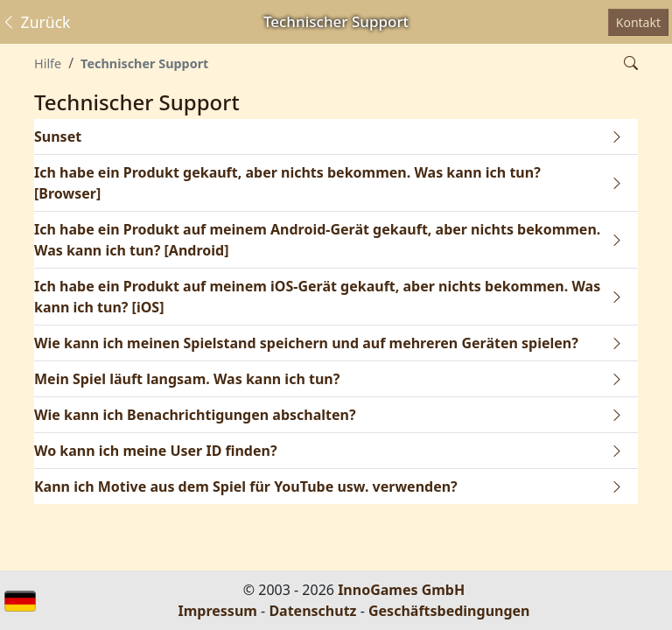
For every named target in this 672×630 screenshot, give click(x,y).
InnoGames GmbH (401, 590)
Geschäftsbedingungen (449, 611)
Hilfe (48, 63)
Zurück (36, 22)
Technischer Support (144, 63)
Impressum (218, 611)
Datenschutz (312, 611)
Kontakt (638, 22)
